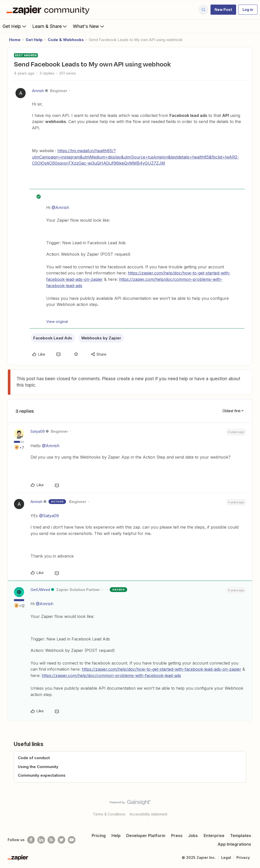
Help (116, 836)
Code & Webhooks (66, 40)
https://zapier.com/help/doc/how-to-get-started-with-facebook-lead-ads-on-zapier (161, 669)
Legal (226, 857)
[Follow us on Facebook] (31, 840)
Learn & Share (50, 26)
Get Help (15, 26)
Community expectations (42, 775)
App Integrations (234, 844)
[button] (223, 10)
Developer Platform (146, 836)
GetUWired (40, 590)
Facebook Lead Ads (53, 338)
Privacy (243, 857)
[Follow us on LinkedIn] (41, 840)
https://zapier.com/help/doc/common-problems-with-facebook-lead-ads (111, 675)
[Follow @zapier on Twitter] (61, 840)
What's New (89, 26)
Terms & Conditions (109, 814)
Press (177, 836)
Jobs (193, 836)
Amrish (38, 91)
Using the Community (38, 767)
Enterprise (214, 836)
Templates (241, 836)
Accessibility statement (148, 814)
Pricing (99, 836)
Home (15, 40)
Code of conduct (34, 758)
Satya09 (38, 431)
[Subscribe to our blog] (51, 840)
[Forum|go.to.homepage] (49, 10)
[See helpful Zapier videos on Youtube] (72, 840)
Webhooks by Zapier (101, 338)
